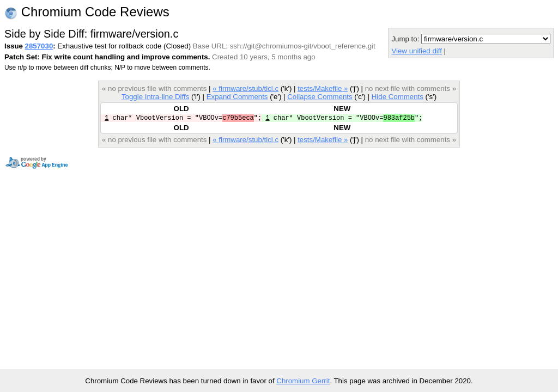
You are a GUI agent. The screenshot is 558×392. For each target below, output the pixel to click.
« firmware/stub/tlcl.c (245, 88)
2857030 (39, 46)
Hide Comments (398, 97)
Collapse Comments (320, 97)
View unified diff (416, 51)
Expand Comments (237, 97)
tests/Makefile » (323, 88)
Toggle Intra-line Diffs (155, 97)
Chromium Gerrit (303, 381)
